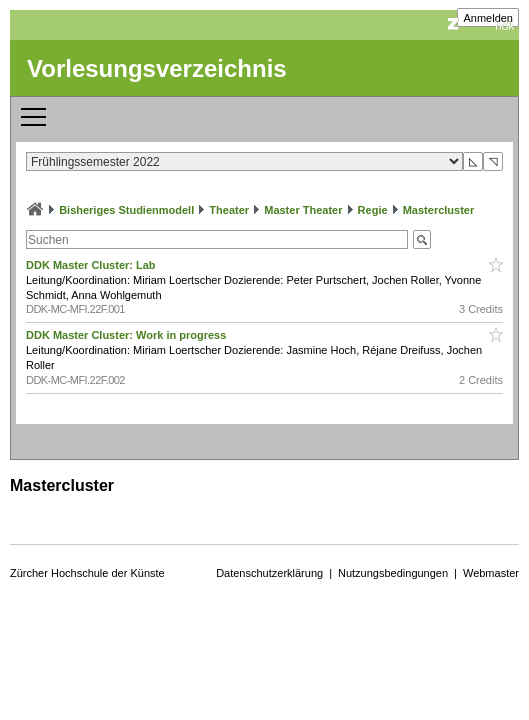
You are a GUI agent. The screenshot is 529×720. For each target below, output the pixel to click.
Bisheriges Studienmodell (126, 210)
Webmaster (491, 573)
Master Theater (303, 210)
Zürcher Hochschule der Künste (87, 573)
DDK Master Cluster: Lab (92, 265)
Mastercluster (439, 210)
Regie (373, 210)
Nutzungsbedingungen (393, 573)
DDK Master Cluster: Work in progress (127, 335)
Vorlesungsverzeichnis (157, 68)
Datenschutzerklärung (269, 573)
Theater (229, 210)
